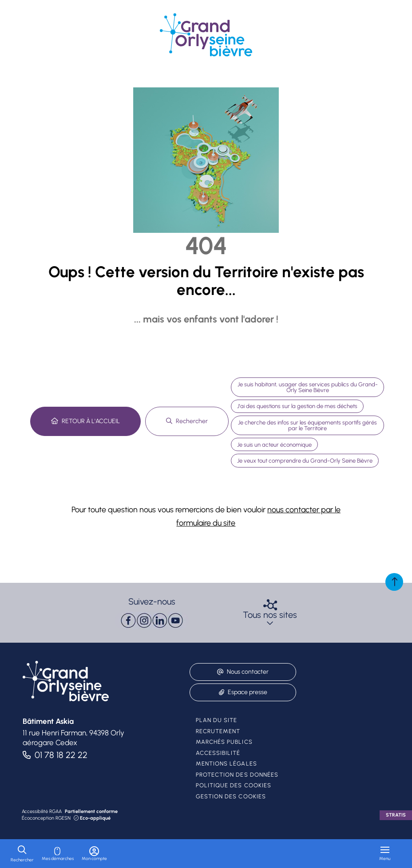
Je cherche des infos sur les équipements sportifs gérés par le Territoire (307, 425)
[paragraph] (152, 621)
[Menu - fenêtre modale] (385, 854)
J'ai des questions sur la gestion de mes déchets (297, 406)
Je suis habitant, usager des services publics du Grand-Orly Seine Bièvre (308, 387)
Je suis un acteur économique (274, 445)
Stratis (396, 815)
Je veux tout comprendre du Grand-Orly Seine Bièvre (305, 461)
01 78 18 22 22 (61, 755)
